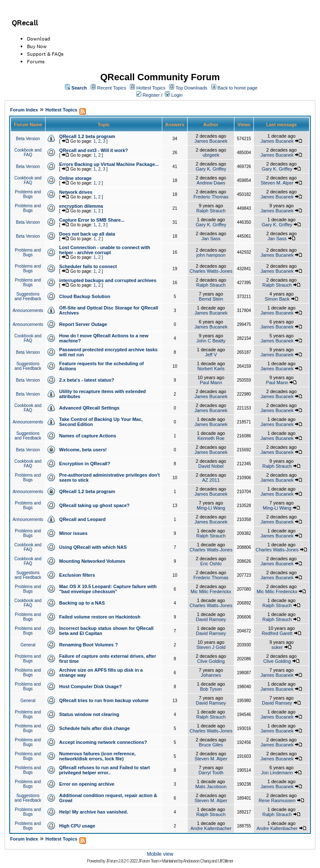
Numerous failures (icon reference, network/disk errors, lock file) (97, 756)
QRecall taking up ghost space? (94, 505)
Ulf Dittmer (225, 861)
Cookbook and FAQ (28, 152)
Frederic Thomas (211, 197)
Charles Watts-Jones (211, 271)
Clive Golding (211, 661)
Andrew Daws (211, 183)
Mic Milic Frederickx (211, 591)
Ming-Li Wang (211, 508)
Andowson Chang (197, 861)
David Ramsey (211, 619)
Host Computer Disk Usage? (90, 686)
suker (277, 647)
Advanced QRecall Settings (89, 408)
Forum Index (24, 110)
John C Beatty (211, 341)
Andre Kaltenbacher (211, 828)
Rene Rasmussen (277, 800)
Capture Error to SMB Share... (92, 220)
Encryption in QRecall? (85, 464)
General (28, 645)
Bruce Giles (211, 745)
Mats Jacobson (211, 787)
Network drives (76, 192)
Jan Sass (211, 239)
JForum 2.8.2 (116, 861)
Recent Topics (112, 88)
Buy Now (37, 46)
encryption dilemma (81, 206)
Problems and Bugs (28, 194)
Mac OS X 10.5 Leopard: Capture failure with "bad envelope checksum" (108, 589)
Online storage (75, 178)
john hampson (211, 255)
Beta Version (28, 139)
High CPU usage (77, 826)
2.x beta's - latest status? (86, 380)
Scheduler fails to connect (88, 266)
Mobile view (160, 854)
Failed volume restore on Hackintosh (100, 617)
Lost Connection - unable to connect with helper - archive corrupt (105, 250)
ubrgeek (211, 155)
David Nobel (211, 466)
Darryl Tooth (211, 773)
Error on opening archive (87, 784)
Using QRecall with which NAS (93, 547)
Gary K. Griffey (211, 169)
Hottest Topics (151, 88)
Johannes (211, 675)
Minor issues (73, 533)
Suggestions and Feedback (28, 296)
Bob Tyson (211, 689)
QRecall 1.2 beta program (87, 136)
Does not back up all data (87, 234)
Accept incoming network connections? (103, 742)
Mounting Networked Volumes (92, 561)
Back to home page (238, 88)
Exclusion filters (77, 575)
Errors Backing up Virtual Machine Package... (109, 164)
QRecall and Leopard (82, 519)
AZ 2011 (211, 480)
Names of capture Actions (87, 436)
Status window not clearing (89, 714)
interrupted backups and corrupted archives (108, 280)
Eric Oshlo (211, 564)
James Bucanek (211, 141)
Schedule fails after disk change (94, 728)
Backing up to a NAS (82, 603)
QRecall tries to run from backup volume (104, 700)
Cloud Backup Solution (85, 296)
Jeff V (211, 355)
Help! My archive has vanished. (93, 812)
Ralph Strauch (211, 211)
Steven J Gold (211, 647)
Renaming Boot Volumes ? (88, 645)
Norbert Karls (211, 369)
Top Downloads (191, 88)
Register (151, 95)
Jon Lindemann (277, 773)
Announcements (28, 311)
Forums (36, 62)
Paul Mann (211, 382)
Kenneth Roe (211, 438)
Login (177, 95)
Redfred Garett (277, 633)
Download (39, 39)
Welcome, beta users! (83, 450)
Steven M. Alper (277, 183)
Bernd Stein (211, 299)
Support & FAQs (45, 54)
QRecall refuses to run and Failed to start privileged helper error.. (104, 770)
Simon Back (277, 299)
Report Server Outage (83, 324)
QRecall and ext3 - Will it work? (93, 150)
